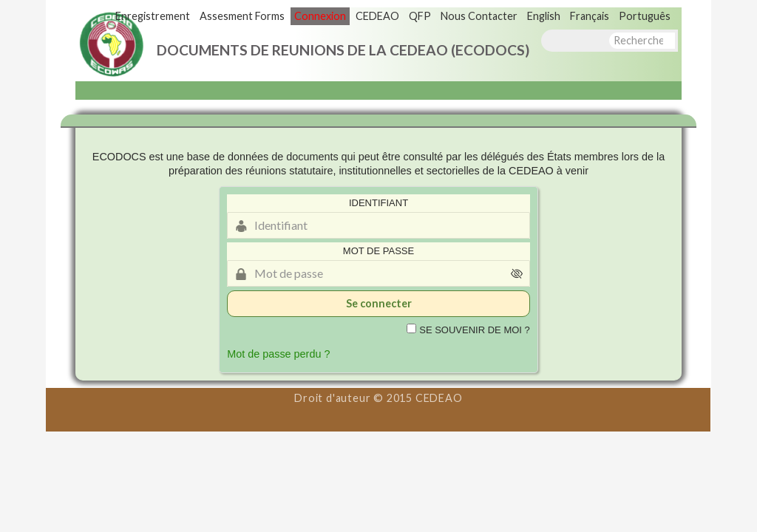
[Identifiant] (378, 225)
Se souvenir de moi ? (475, 330)
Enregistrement (153, 16)
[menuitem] (544, 16)
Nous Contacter (479, 16)
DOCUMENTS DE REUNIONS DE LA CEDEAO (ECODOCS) (343, 50)
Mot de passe (378, 251)
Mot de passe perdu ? (278, 354)
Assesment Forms (242, 16)
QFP (420, 16)
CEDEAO (377, 16)
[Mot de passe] (378, 273)
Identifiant (378, 203)
